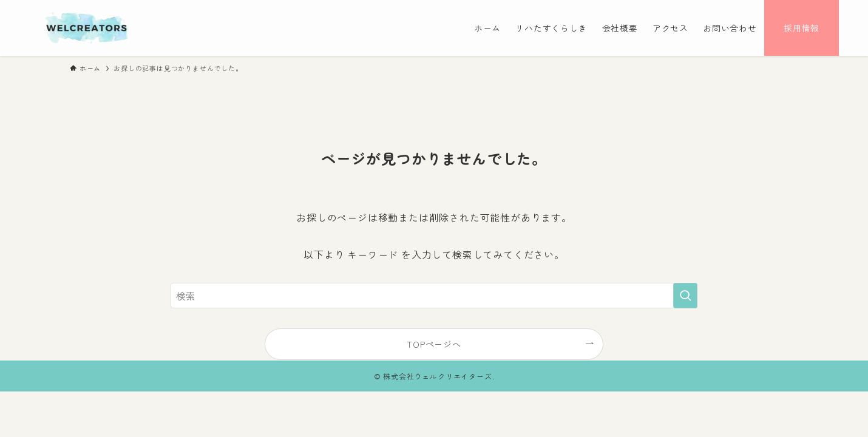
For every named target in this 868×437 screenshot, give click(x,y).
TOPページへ (434, 344)
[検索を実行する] (685, 296)
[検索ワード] (434, 296)
